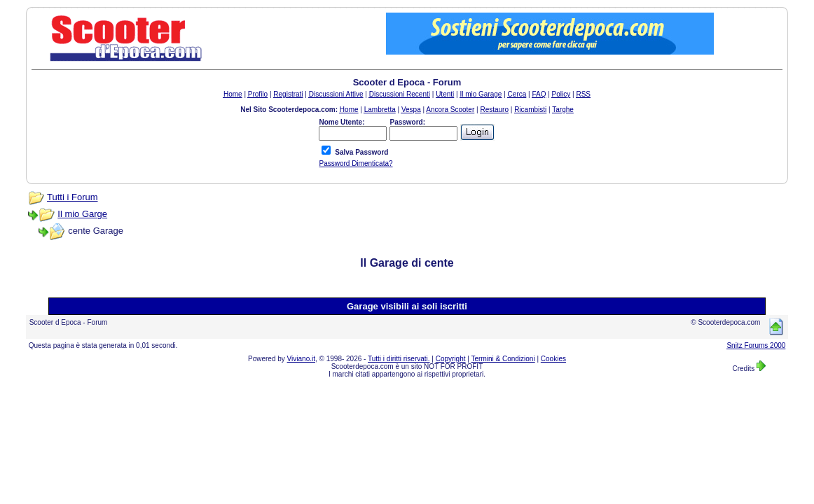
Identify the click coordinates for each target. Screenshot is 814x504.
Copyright (451, 359)
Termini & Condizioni (503, 359)
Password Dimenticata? (356, 163)
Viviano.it (301, 359)
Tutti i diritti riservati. (399, 359)
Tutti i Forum (72, 197)
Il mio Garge (82, 214)
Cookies (553, 359)
